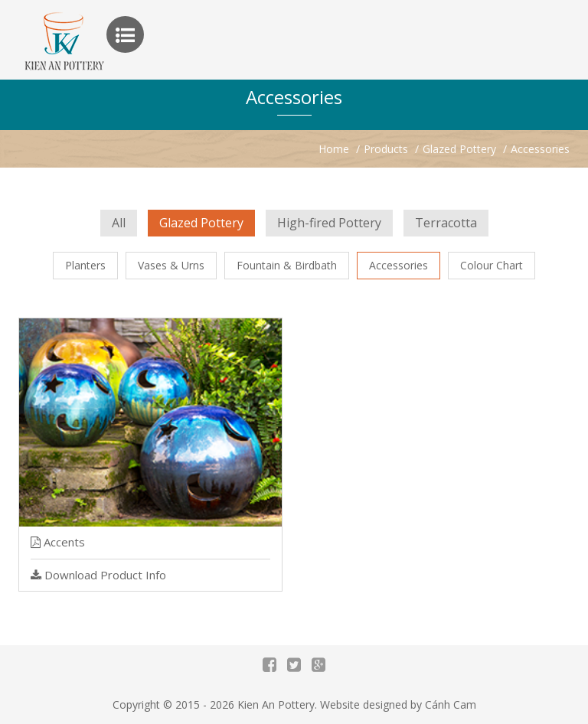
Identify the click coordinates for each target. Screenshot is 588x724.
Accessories (399, 265)
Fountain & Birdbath (287, 265)
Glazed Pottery (201, 223)
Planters (85, 265)
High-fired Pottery (329, 223)
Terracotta (446, 223)
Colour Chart (492, 265)
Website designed (364, 704)
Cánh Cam (451, 704)
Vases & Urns (171, 265)
